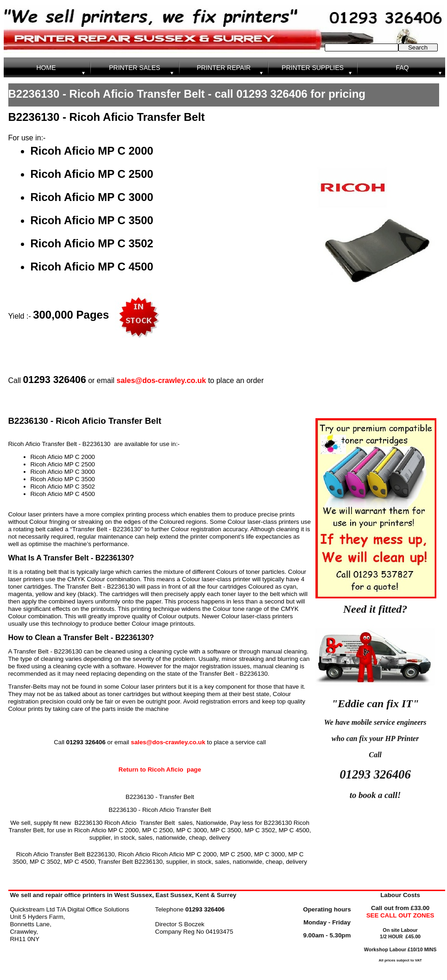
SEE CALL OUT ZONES (400, 915)
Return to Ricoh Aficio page (160, 770)
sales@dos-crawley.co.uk (161, 380)
